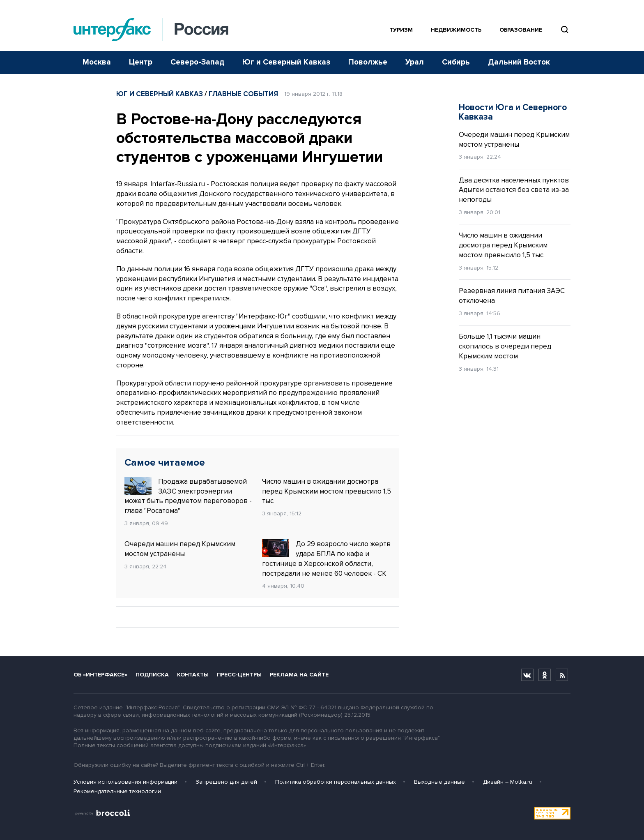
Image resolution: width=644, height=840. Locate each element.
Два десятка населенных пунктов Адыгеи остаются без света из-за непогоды (514, 190)
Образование (521, 30)
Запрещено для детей (226, 782)
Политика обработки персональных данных (336, 782)
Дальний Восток (519, 62)
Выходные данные (439, 782)
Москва (97, 62)
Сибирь (456, 62)
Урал (415, 62)
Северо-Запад (197, 62)
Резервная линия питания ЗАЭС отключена (512, 296)
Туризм (401, 30)
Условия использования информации (125, 782)
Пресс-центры (239, 675)
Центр (141, 62)
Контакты (193, 675)
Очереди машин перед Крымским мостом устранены (180, 549)
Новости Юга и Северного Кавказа (513, 112)
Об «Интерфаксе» (100, 675)
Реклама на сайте (299, 675)
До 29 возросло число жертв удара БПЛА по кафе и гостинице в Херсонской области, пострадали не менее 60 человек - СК (326, 558)
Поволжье (368, 62)
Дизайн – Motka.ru (508, 782)
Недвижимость (456, 30)
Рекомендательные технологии (117, 791)
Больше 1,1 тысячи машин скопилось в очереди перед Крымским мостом (505, 346)
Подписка (152, 675)
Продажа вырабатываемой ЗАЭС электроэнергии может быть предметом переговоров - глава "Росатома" (188, 496)
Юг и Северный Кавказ (286, 62)
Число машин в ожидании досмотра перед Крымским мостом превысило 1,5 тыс (327, 491)
